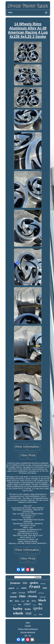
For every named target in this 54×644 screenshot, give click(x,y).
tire (11, 601)
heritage (22, 593)
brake (28, 609)
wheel (32, 592)
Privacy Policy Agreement (28, 629)
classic (41, 614)
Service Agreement (28, 632)
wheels (18, 613)
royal (23, 601)
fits (28, 601)
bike (25, 583)
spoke (38, 608)
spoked (11, 588)
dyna (17, 601)
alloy (34, 601)
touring (43, 584)
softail (27, 604)
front (35, 587)
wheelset (42, 597)
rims (22, 596)
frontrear (15, 583)
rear (29, 613)
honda (13, 597)
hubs (45, 588)
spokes (34, 583)
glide (35, 615)
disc (40, 604)
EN (26, 635)
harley (18, 609)
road (14, 605)
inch (18, 588)
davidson (41, 593)
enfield (14, 593)
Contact (28, 626)
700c (19, 605)
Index (28, 622)
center (24, 588)
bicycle (34, 605)
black (42, 600)
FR (30, 635)
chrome (33, 596)
